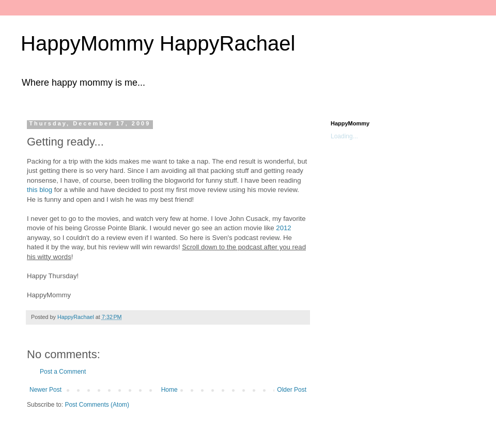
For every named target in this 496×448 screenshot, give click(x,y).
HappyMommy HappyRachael (158, 43)
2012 (283, 228)
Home (169, 390)
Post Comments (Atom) (97, 405)
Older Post (292, 390)
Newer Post (45, 390)
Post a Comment (63, 372)
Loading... (344, 136)
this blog (40, 190)
